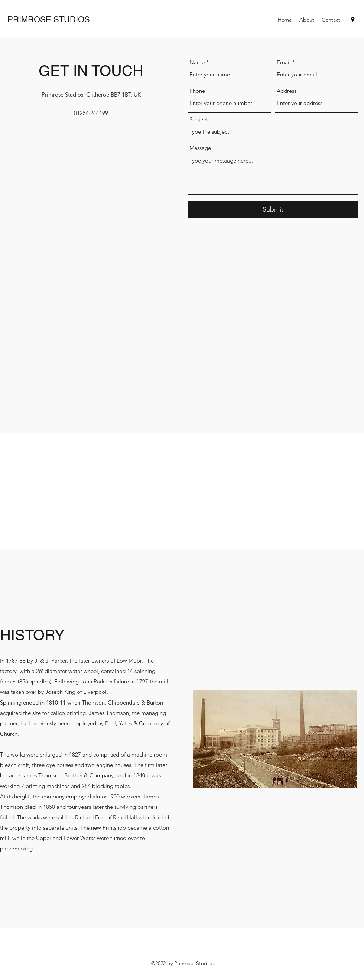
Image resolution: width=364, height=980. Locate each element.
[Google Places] (353, 20)
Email (284, 62)
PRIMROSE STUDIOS (49, 19)
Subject (199, 119)
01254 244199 (91, 113)
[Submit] (273, 210)
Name (197, 62)
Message (200, 148)
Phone (197, 91)
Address (287, 91)
